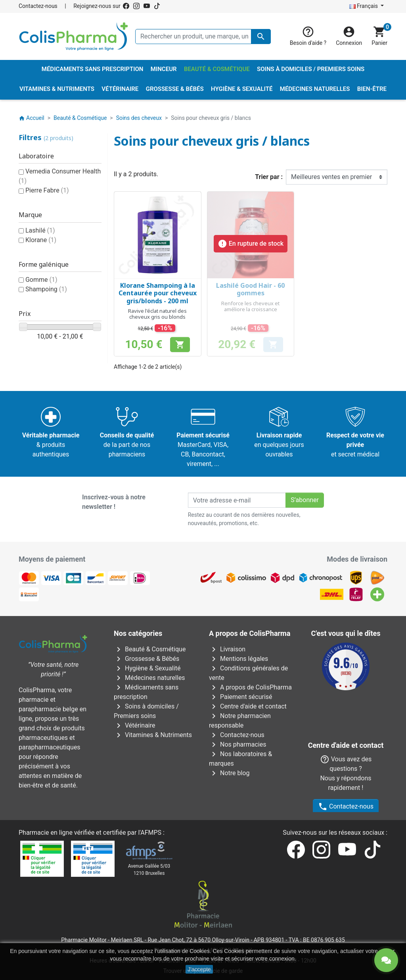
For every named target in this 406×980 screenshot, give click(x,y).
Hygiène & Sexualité (147, 668)
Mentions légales (238, 659)
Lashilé (40, 230)
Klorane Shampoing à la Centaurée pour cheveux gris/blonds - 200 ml (158, 293)
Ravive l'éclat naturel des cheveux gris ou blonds (157, 314)
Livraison (227, 649)
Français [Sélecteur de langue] (364, 6)
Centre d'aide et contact (248, 706)
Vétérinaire (135, 725)
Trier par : (269, 177)
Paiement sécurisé (241, 697)
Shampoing (46, 289)
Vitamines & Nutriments (153, 735)
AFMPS (151, 813)
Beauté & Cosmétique (150, 649)
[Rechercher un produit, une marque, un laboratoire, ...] (203, 37)
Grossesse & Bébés (147, 659)
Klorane (41, 240)
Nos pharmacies (237, 744)
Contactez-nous (38, 6)
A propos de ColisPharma (250, 687)
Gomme (41, 280)
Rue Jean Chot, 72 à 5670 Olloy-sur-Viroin (198, 920)
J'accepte (199, 969)
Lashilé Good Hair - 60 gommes (250, 289)
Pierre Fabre (47, 190)
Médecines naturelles (149, 678)
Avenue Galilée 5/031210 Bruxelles (149, 850)
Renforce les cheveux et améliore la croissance (250, 306)
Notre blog (229, 773)
